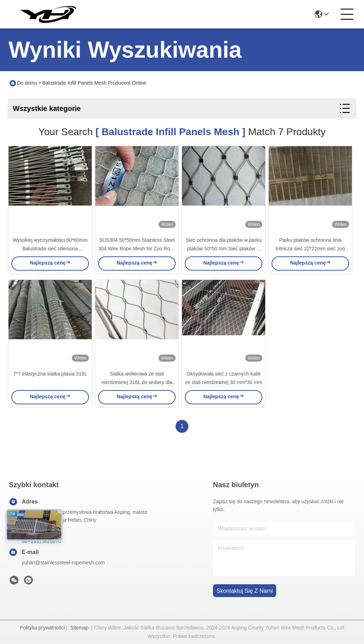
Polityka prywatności (42, 628)
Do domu (27, 83)
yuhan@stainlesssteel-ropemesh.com (63, 563)
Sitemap (79, 628)
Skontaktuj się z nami (245, 591)
